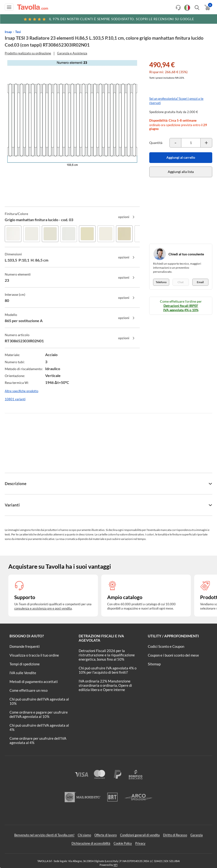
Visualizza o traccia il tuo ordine (34, 655)
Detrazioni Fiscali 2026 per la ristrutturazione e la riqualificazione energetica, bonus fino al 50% (107, 655)
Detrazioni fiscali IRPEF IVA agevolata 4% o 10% (181, 308)
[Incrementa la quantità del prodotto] (206, 143)
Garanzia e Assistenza (72, 53)
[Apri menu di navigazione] (9, 7)
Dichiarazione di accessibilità (91, 843)
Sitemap (154, 664)
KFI (116, 865)
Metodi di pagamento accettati (34, 682)
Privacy (140, 843)
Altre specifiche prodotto (22, 391)
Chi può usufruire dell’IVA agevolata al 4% (39, 727)
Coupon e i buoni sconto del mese (173, 655)
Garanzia (197, 835)
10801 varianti (15, 399)
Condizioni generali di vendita (140, 835)
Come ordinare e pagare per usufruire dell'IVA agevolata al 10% (39, 714)
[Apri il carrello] (207, 8)
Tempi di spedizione (25, 664)
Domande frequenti (25, 646)
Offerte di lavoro (106, 835)
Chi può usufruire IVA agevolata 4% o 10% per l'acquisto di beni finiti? (108, 670)
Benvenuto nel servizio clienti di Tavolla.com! (44, 835)
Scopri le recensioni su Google (109, 19)
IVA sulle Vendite (23, 673)
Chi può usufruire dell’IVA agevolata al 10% (39, 701)
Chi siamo (84, 835)
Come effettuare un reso (29, 690)
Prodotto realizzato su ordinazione (28, 53)
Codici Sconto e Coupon (166, 646)
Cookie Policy (123, 843)
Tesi (18, 32)
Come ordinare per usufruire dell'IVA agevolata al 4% (38, 740)
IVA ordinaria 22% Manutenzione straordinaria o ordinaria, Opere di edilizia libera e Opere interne (105, 685)
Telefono (161, 282)
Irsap (8, 32)
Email (200, 282)
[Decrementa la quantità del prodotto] (175, 143)
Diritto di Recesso (175, 835)
